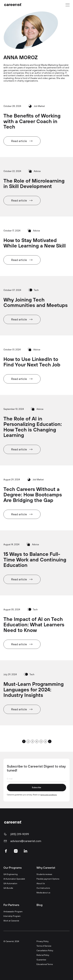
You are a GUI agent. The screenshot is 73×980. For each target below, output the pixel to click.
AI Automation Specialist (14, 879)
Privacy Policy (43, 941)
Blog (40, 905)
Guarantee (41, 960)
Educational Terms (45, 964)
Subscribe (36, 787)
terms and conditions (49, 795)
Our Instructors (43, 888)
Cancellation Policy (45, 950)
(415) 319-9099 (20, 834)
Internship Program (12, 916)
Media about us (43, 893)
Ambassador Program (13, 911)
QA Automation (10, 883)
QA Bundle (8, 888)
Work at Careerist (11, 921)
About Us (41, 883)
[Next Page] (50, 741)
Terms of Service (44, 946)
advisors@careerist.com (26, 841)
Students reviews (44, 874)
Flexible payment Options (48, 879)
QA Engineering (10, 874)
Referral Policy (43, 955)
